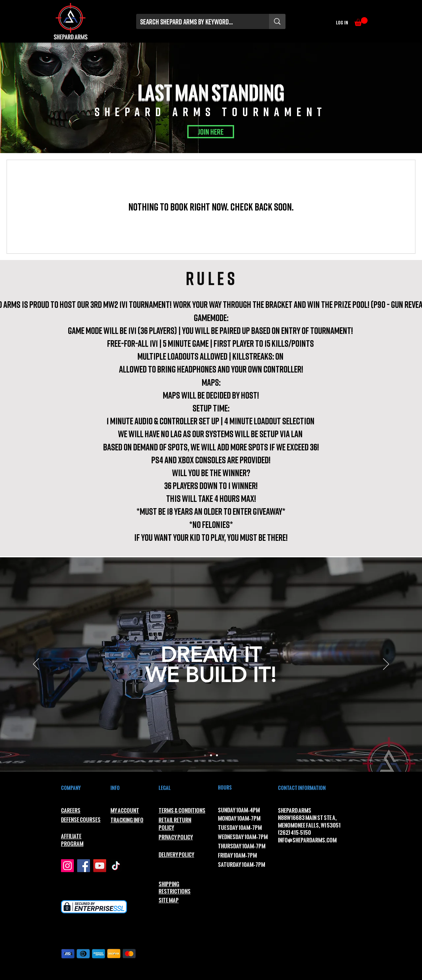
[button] (361, 22)
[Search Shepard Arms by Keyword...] (198, 22)
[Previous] (36, 665)
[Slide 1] (205, 755)
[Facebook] (84, 866)
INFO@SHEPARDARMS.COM (307, 840)
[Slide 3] (217, 755)
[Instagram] (67, 866)
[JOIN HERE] (211, 132)
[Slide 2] (211, 755)
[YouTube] (100, 866)
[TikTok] (116, 866)
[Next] (386, 665)
